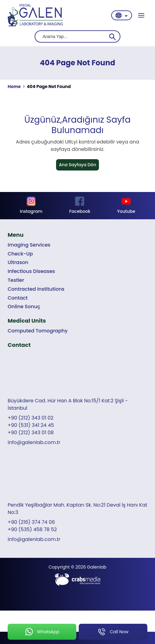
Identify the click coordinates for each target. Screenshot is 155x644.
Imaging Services (29, 245)
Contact (18, 298)
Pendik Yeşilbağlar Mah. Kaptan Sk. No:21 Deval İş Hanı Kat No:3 (77, 509)
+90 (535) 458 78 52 (32, 529)
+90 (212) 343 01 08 (31, 433)
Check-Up (20, 254)
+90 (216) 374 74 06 (31, 522)
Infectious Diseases (31, 271)
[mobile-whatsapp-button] (42, 632)
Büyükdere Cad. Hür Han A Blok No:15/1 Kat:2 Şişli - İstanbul (68, 404)
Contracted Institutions (36, 289)
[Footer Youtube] (126, 206)
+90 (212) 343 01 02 (31, 418)
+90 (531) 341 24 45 (31, 425)
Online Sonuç (24, 307)
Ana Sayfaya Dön (77, 165)
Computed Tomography (38, 331)
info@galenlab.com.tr (34, 442)
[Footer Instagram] (31, 206)
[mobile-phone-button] (113, 632)
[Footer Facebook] (80, 206)
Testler (16, 280)
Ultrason (18, 262)
